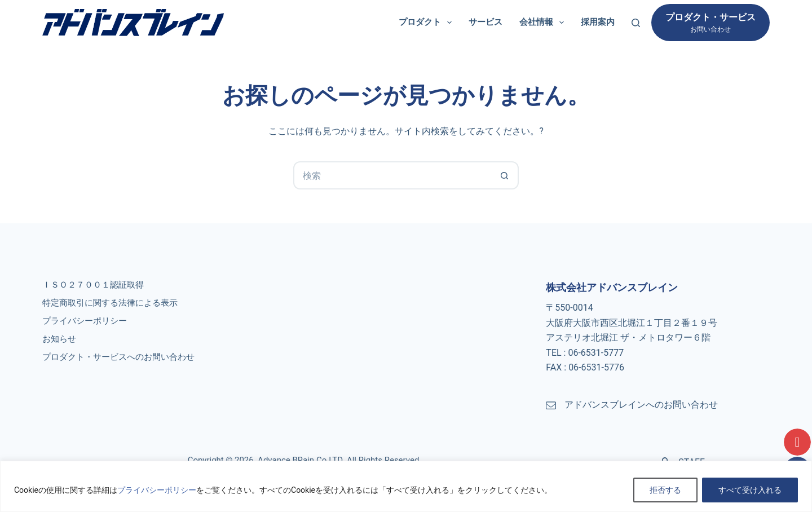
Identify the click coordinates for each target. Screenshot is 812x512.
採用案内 (598, 22)
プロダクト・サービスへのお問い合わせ (118, 357)
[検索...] (392, 175)
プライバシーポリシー (157, 490)
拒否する (665, 490)
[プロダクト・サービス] (710, 23)
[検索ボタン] (505, 175)
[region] (406, 486)
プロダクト (427, 23)
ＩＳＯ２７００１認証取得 (93, 285)
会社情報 (544, 23)
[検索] (636, 23)
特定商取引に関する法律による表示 (110, 303)
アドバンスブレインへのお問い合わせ (641, 405)
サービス (486, 22)
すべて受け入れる (750, 490)
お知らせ (59, 339)
